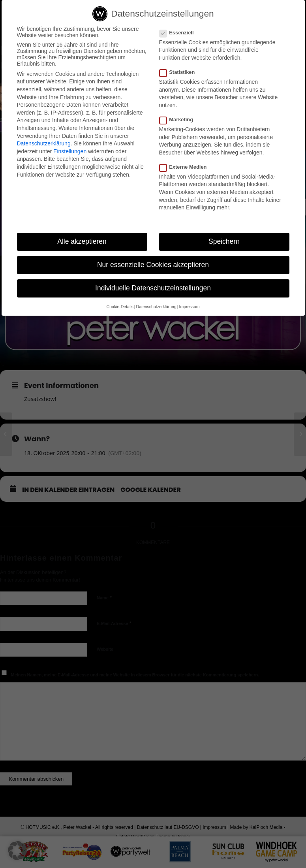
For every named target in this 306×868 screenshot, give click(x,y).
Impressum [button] (189, 307)
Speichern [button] (224, 241)
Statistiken (180, 72)
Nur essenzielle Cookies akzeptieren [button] (153, 265)
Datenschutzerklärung (44, 143)
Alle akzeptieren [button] (82, 241)
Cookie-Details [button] (120, 307)
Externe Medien (186, 167)
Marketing (180, 120)
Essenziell (180, 33)
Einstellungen (70, 151)
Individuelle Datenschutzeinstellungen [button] (153, 288)
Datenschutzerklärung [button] (156, 307)
